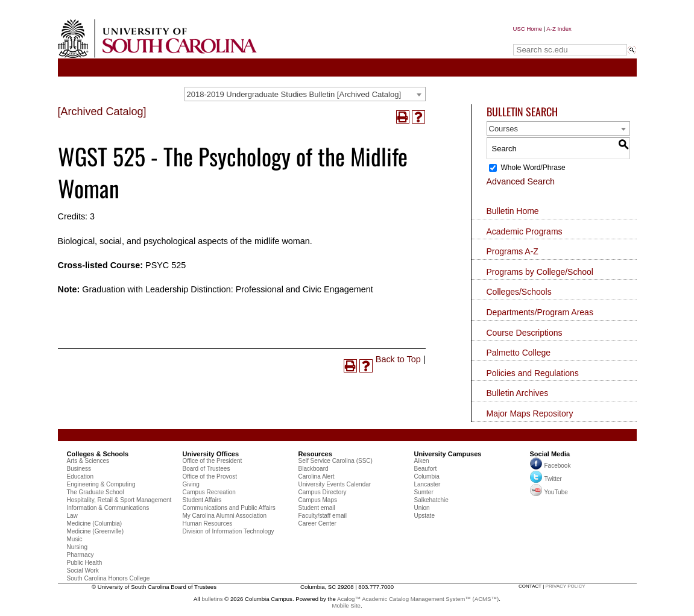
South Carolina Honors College (109, 578)
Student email (317, 508)
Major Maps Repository (530, 413)
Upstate (424, 516)
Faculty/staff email (323, 516)
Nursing (77, 547)
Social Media (550, 454)
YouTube (549, 492)
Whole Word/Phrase (533, 168)
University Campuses (448, 454)
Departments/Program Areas (540, 312)
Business (79, 469)
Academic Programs (525, 231)
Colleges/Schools (519, 292)
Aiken (422, 461)
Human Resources (208, 523)
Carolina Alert (317, 476)
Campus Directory (323, 492)
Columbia (427, 476)
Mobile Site (346, 605)
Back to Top (398, 359)
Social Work (83, 570)
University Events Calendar (335, 484)
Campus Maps (318, 500)
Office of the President (213, 461)
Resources (315, 454)
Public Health (85, 563)
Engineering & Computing (101, 484)
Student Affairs (202, 500)
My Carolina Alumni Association (225, 516)
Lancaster (427, 484)
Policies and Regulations (533, 373)
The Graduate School (96, 492)
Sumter (424, 492)
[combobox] (305, 94)
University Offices (211, 454)
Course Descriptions (525, 333)
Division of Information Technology (229, 531)
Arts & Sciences (88, 461)
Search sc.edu (544, 38)
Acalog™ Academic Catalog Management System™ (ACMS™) (418, 599)
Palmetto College (519, 353)
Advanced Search (521, 181)
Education (80, 476)
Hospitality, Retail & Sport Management (119, 500)
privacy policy (566, 586)
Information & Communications (108, 508)
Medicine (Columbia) (95, 523)
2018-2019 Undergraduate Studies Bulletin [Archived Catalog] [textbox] (294, 94)
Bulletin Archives (518, 393)
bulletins (212, 599)
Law (72, 516)
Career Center (317, 523)
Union (422, 508)
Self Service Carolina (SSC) (336, 461)
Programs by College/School (540, 272)
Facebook (558, 466)
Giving (191, 484)
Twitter (546, 479)
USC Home (528, 29)
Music (75, 539)
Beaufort (426, 469)
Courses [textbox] (503, 129)
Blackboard (314, 469)
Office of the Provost (210, 476)
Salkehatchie (431, 500)
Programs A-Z (513, 251)
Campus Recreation (209, 492)
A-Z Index (559, 29)
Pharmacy (80, 555)
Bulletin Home (513, 211)
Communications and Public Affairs (229, 508)
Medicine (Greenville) (95, 531)
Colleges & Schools (98, 454)
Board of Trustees (207, 469)
